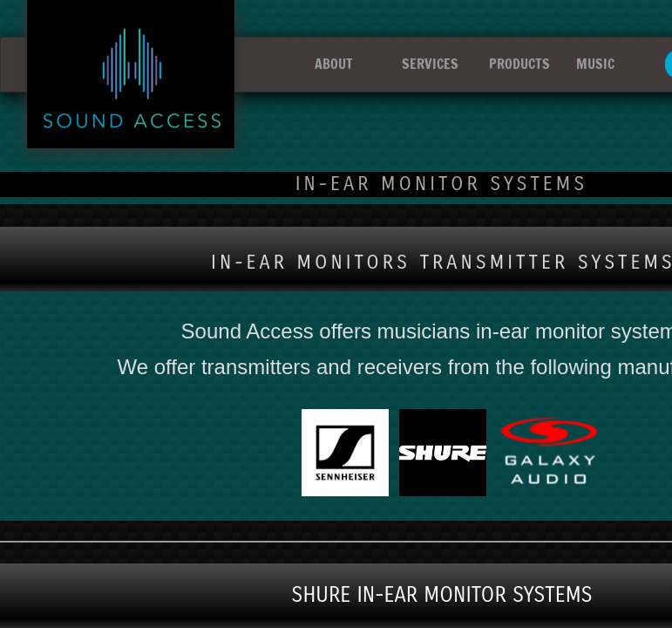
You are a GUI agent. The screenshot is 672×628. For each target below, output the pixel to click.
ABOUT (334, 64)
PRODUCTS (519, 64)
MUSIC (595, 64)
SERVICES (430, 64)
